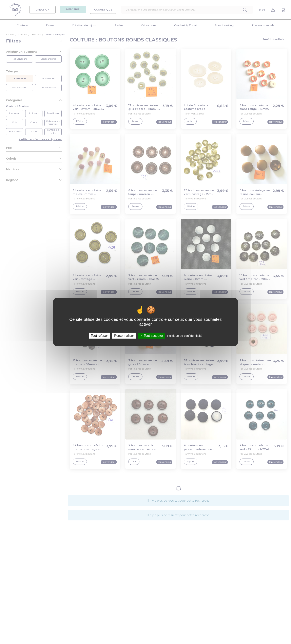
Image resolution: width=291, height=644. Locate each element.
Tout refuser (99, 336)
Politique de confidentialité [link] (185, 336)
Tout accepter (152, 336)
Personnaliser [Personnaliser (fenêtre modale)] (124, 336)
